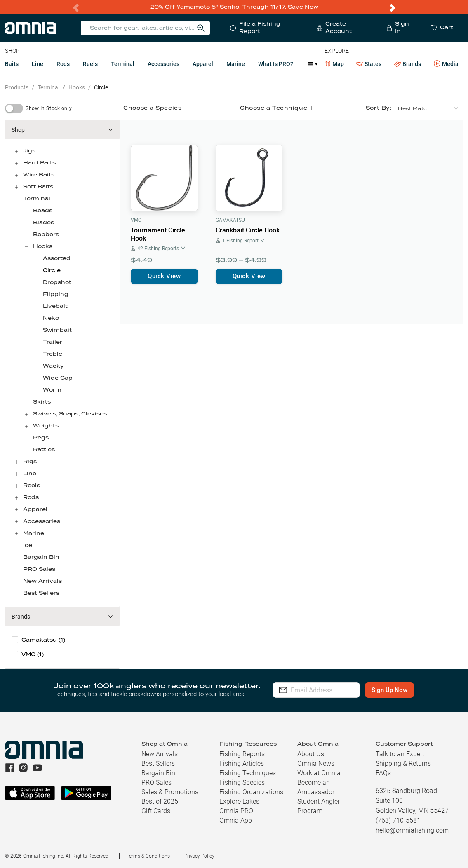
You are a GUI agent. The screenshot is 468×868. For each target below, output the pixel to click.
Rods (63, 63)
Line (38, 63)
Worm (52, 390)
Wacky (53, 366)
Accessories (163, 63)
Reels (90, 63)
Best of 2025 (160, 801)
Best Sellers (41, 593)
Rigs (30, 461)
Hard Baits (39, 163)
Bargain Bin (41, 557)
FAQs (383, 773)
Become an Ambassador (316, 787)
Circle (101, 87)
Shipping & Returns (403, 763)
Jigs (29, 151)
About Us (311, 754)
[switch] (14, 108)
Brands (408, 64)
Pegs (41, 438)
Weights (46, 426)
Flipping (56, 294)
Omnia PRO (236, 811)
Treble (53, 354)
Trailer (53, 342)
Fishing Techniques (248, 773)
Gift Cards (156, 811)
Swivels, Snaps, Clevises (70, 414)
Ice (28, 545)
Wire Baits (39, 175)
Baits (12, 63)
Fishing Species (242, 782)
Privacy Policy (199, 856)
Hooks (77, 87)
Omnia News (316, 763)
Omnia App (236, 820)
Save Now (303, 7)
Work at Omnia (319, 773)
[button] (62, 129)
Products (17, 87)
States (369, 64)
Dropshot (57, 282)
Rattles (44, 449)
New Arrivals (42, 581)
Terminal (123, 63)
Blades (44, 222)
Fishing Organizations (251, 792)
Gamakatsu (230, 220)
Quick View (164, 276)
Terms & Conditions (148, 856)
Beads (43, 210)
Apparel (203, 63)
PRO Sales (39, 569)
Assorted (57, 258)
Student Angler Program (319, 806)
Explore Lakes (239, 801)
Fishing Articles (242, 763)
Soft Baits (38, 187)
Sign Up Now (403, 690)
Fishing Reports (242, 754)
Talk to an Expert (400, 754)
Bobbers (46, 234)
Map (334, 63)
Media (446, 63)
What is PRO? (276, 63)
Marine (236, 63)
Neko (51, 318)
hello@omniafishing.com (412, 830)
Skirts (42, 402)
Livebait (55, 306)
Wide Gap (58, 378)
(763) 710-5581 (398, 820)
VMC (136, 220)
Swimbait (57, 330)
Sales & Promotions (170, 792)
